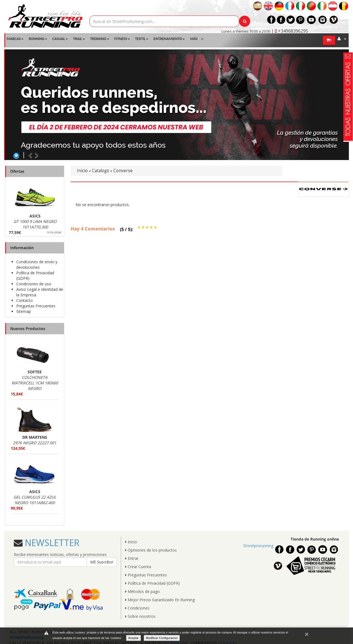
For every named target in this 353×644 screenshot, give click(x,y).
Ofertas (17, 171)
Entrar (132, 558)
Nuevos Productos (28, 328)
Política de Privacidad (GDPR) (153, 583)
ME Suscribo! (102, 562)
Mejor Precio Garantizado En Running (160, 600)
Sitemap (24, 311)
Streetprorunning (258, 546)
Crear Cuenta (138, 567)
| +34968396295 (290, 31)
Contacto (25, 300)
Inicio (82, 171)
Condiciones (137, 608)
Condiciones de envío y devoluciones (37, 264)
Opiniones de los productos (151, 550)
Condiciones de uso (34, 284)
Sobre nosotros (140, 616)
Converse (123, 171)
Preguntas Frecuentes (36, 306)
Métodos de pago (142, 591)
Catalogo (101, 171)
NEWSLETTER (51, 543)
